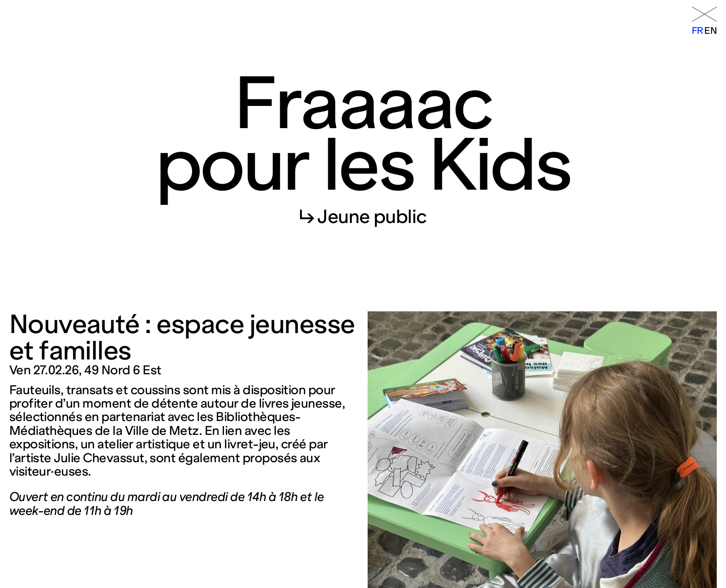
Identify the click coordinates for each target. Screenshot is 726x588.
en (710, 31)
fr (698, 31)
